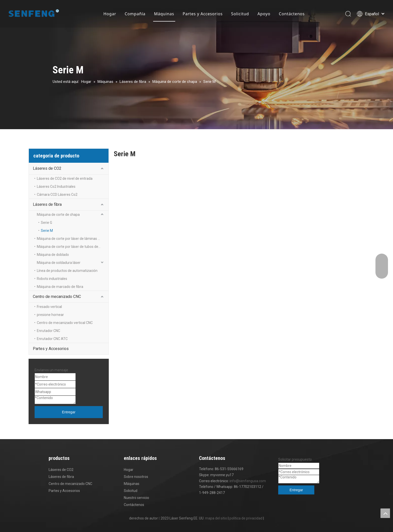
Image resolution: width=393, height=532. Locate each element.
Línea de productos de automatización (67, 271)
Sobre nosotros (136, 477)
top (385, 513)
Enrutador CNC (48, 331)
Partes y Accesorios (203, 14)
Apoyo (264, 14)
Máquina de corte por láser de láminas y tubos (73, 239)
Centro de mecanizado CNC (57, 297)
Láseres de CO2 (47, 168)
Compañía (135, 14)
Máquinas (164, 14)
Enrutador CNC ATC (52, 339)
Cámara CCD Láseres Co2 (57, 195)
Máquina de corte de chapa (58, 215)
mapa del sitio (216, 518)
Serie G (46, 223)
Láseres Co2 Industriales (56, 187)
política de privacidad (246, 518)
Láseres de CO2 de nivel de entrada (65, 179)
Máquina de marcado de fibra (60, 287)
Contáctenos (292, 14)
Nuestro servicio (136, 498)
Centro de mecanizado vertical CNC (65, 323)
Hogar (110, 14)
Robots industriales (52, 279)
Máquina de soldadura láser (59, 263)
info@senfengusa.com (248, 481)
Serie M (47, 231)
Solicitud (240, 14)
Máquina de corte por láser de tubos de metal (73, 247)
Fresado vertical (49, 307)
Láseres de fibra (47, 204)
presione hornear (50, 315)
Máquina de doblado (53, 255)
